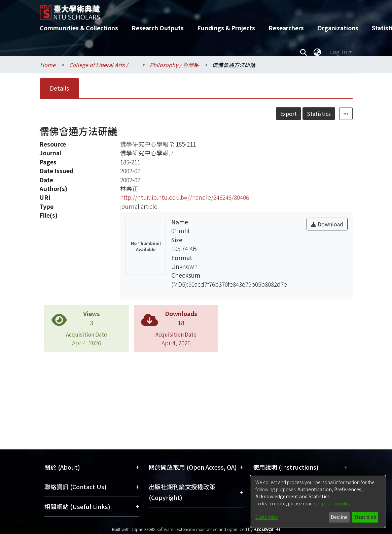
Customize (267, 517)
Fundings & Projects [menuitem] (226, 28)
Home (48, 65)
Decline (339, 517)
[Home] (190, 10)
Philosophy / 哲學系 (174, 65)
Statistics (334, 114)
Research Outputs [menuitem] (158, 28)
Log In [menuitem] (338, 52)
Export (303, 114)
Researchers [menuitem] (286, 28)
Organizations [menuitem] (338, 28)
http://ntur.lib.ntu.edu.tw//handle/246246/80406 (185, 197)
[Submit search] (304, 52)
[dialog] (318, 501)
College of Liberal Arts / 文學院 (103, 65)
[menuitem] (318, 52)
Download (327, 224)
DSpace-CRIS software (152, 529)
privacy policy (336, 503)
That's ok (365, 517)
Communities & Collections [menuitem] (79, 28)
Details (59, 88)
